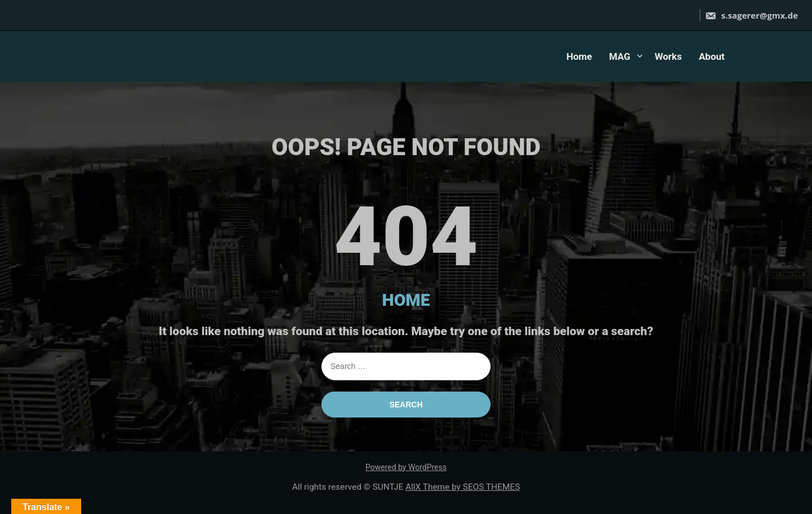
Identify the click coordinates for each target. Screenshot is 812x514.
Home (579, 56)
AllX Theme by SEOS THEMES (463, 487)
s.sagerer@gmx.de (751, 15)
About (712, 56)
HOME (406, 300)
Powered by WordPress (406, 467)
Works (668, 56)
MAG (620, 56)
